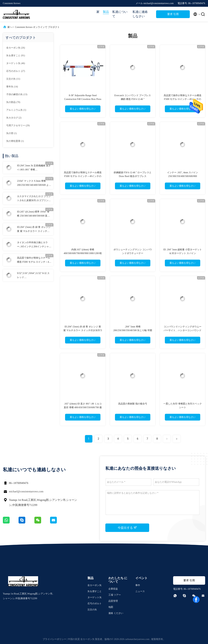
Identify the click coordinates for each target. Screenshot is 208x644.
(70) (13, 102)
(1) (16, 110)
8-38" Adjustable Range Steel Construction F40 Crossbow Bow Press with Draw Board (83, 99)
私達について (120, 14)
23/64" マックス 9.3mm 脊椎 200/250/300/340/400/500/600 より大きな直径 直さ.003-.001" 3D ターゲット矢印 (34, 183)
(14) (12, 87)
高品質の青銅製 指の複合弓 (133, 404)
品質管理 (113, 601)
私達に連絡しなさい (140, 14)
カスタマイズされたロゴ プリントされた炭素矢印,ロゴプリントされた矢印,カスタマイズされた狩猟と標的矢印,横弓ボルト (34, 199)
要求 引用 (173, 14)
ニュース (140, 591)
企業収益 (113, 589)
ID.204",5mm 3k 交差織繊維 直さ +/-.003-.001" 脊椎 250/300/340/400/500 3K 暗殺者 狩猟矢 (34, 168)
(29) (18, 126)
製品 (106, 12)
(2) (14, 118)
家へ (10, 27)
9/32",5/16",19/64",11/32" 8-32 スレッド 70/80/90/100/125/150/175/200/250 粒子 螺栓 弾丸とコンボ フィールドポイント (34, 276)
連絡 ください (116, 613)
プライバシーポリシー (54, 639)
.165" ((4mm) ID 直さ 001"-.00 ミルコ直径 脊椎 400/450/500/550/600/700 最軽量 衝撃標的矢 (83, 407)
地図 (111, 607)
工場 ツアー (115, 595)
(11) (13, 79)
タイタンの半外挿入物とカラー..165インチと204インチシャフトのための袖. (34, 245)
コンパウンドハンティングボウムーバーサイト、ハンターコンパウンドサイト (183, 330)
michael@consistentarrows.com (26, 491)
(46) (16, 63)
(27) (16, 71)
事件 (138, 585)
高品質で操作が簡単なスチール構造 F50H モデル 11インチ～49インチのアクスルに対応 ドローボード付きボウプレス (34, 260)
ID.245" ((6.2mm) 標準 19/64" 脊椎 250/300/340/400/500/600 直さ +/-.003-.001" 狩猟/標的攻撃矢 (33, 214)
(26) (16, 48)
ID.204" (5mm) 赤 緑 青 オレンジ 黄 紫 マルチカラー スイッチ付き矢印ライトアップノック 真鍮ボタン (34, 230)
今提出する (127, 528)
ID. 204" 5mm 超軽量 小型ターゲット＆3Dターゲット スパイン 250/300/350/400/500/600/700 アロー (183, 253)
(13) (17, 94)
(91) (16, 56)
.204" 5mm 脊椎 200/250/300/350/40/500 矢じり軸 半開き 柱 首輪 (133, 330)
